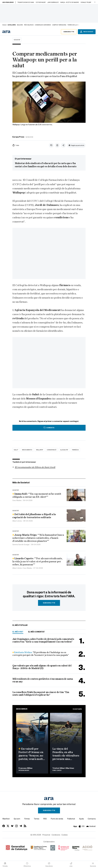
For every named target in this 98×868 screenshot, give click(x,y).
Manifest (6, 819)
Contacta (92, 819)
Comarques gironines (43, 25)
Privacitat (46, 835)
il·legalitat (64, 450)
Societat (17, 40)
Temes (37, 819)
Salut (16, 450)
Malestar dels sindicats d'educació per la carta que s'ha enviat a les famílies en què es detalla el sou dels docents (46, 165)
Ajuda (81, 819)
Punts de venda (57, 819)
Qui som (17, 819)
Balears (20, 25)
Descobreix (22, 709)
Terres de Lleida (73, 25)
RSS (45, 819)
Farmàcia (75, 450)
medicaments (27, 450)
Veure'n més (77, 709)
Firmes (27, 819)
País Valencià (29, 25)
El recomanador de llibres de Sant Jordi (35, 467)
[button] (95, 2)
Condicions (56, 835)
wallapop (39, 450)
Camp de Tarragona (59, 25)
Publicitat (71, 819)
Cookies (65, 835)
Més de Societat (21, 482)
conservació (52, 450)
